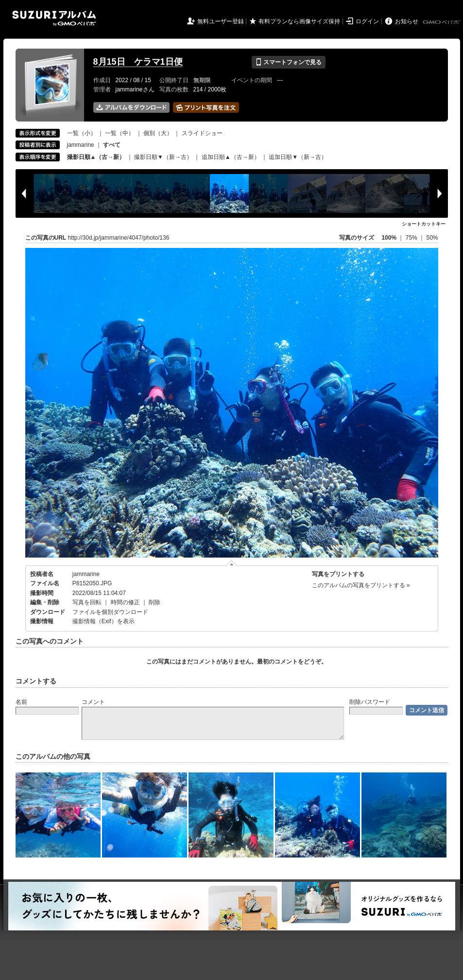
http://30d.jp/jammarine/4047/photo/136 (119, 238)
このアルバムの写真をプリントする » (361, 585)
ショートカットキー (424, 224)
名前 (21, 702)
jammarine (81, 145)
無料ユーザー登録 (221, 21)
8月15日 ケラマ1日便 (138, 62)
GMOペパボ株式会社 (442, 22)
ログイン (367, 21)
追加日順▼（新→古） (298, 157)
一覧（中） (120, 133)
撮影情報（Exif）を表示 (103, 621)
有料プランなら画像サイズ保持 (299, 21)
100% (389, 238)
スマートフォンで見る (288, 62)
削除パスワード (370, 702)
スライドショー (202, 133)
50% (432, 238)
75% (412, 238)
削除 (154, 602)
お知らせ (407, 21)
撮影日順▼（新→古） (163, 157)
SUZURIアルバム (54, 18)
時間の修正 (125, 602)
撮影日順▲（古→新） (96, 157)
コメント (93, 702)
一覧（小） (82, 133)
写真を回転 (87, 602)
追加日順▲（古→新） (231, 157)
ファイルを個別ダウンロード (110, 612)
